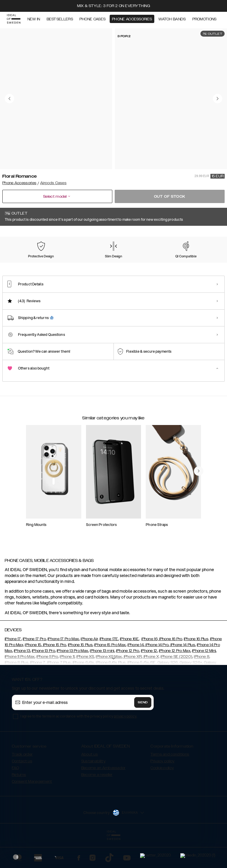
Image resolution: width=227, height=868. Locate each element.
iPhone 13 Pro (43, 680)
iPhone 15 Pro (54, 674)
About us (90, 784)
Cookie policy (162, 797)
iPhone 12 (149, 680)
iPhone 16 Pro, (171, 668)
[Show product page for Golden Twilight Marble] (79, 264)
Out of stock (170, 197)
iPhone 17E (109, 668)
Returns (19, 804)
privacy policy (125, 746)
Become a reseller (97, 804)
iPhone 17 (13, 668)
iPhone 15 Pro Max (110, 674)
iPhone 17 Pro (34, 668)
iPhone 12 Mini (204, 680)
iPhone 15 (33, 674)
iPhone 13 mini (102, 680)
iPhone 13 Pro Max (72, 680)
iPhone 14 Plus (182, 674)
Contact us (22, 791)
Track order (22, 784)
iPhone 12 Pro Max (175, 680)
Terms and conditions (170, 784)
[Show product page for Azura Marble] (17, 264)
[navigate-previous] (199, 513)
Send (143, 732)
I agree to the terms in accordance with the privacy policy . (79, 746)
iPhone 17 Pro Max (63, 668)
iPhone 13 (22, 680)
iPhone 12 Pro (128, 680)
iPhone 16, (150, 668)
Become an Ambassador (103, 797)
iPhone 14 (136, 674)
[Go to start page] (14, 20)
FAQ (15, 797)
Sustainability (93, 791)
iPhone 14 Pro (157, 674)
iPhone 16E (129, 668)
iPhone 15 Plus (80, 674)
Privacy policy (162, 791)
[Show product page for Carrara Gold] (48, 264)
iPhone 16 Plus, (197, 668)
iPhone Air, (90, 668)
